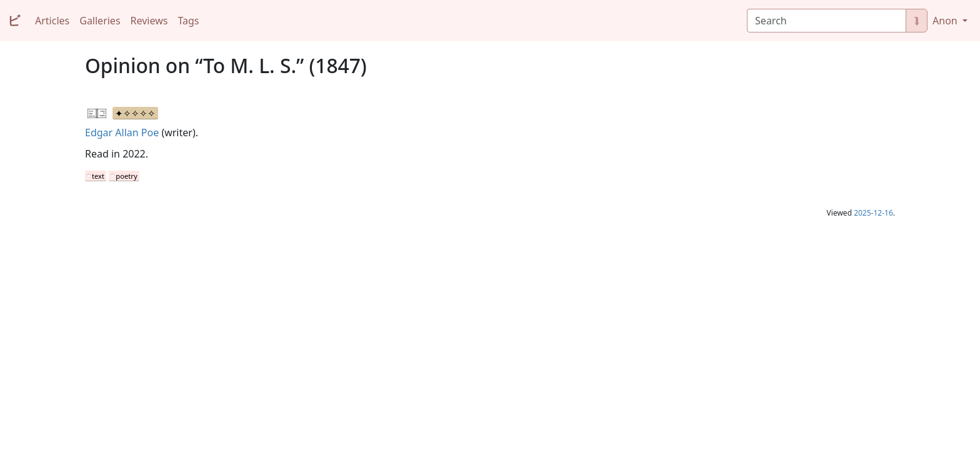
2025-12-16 (873, 213)
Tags (188, 21)
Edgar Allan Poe (122, 132)
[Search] (827, 21)
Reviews (149, 21)
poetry (126, 176)
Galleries (100, 21)
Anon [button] (946, 21)
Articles (52, 21)
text (98, 176)
